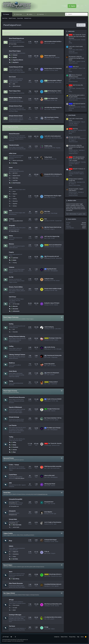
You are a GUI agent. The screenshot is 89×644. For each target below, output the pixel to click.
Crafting (11, 346)
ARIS (10, 483)
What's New (19, 14)
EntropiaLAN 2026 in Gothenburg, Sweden (54, 174)
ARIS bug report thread (50, 484)
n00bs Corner (13, 153)
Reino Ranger (54, 213)
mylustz (79, 207)
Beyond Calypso (8, 565)
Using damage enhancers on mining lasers (57, 574)
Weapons (14, 194)
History (11, 236)
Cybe (72, 209)
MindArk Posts (28, 18)
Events (11, 168)
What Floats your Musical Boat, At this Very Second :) (57, 604)
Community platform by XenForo (15, 640)
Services (14, 450)
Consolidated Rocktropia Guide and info (54, 584)
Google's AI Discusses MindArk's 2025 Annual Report (58, 399)
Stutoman (57, 57)
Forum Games (15, 605)
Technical (14, 55)
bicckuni (58, 281)
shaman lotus (77, 209)
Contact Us (57, 637)
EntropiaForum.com (43, 494)
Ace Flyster (53, 366)
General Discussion (14, 134)
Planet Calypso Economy (10, 391)
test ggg (46, 627)
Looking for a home (49, 279)
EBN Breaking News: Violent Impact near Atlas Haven (58, 91)
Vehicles (14, 206)
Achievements (15, 311)
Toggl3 (81, 204)
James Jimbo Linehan (60, 82)
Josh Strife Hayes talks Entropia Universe (54, 108)
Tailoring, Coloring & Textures (17, 355)
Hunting (11, 324)
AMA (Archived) (15, 86)
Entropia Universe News (15, 98)
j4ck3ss (53, 43)
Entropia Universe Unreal (16, 116)
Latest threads (72, 115)
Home (82, 637)
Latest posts (71, 31)
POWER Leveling (48, 146)
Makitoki (56, 305)
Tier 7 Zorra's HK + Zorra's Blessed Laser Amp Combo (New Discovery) (77, 36)
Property (11, 252)
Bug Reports (15, 62)
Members (42, 14)
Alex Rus (57, 606)
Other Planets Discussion (16, 583)
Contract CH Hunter (60, 247)
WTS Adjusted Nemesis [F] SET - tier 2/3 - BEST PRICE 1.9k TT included (77, 159)
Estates (14, 260)
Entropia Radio (13, 519)
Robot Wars (15, 178)
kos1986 (53, 504)
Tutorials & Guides (14, 145)
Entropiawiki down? (49, 502)
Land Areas (14, 258)
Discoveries (15, 309)
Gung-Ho (53, 553)
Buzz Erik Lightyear (20, 478)
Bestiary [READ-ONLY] (17, 221)
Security (14, 57)
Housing (14, 263)
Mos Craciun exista (55, 468)
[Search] (86, 6)
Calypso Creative (8, 533)
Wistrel (53, 119)
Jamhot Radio (15, 527)
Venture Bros (59, 258)
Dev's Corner (12, 77)
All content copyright (13, 641)
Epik (55, 514)
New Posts (5, 18)
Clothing (14, 199)
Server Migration (48, 512)
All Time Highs (15, 304)
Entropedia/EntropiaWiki (16, 499)
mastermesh (54, 384)
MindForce (12, 363)
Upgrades (14, 204)
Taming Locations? (51, 382)
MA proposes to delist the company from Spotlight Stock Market (76, 58)
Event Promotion (16, 183)
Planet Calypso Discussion (11, 127)
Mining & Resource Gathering (17, 336)
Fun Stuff (14, 608)
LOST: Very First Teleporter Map (52, 236)
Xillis (55, 159)
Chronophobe (69, 210)
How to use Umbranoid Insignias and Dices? (57, 245)
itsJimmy (53, 198)
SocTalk (11, 277)
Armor (13, 191)
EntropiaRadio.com (13, 523)
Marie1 (84, 228)
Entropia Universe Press (16, 106)
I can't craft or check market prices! (53, 136)
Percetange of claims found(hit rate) (55, 338)
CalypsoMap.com (15, 231)
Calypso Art (15, 552)
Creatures (12, 219)
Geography (12, 225)
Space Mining (15, 579)
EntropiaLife (12, 511)
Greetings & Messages (15, 615)
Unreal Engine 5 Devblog (51, 117)
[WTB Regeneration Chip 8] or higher (53, 196)
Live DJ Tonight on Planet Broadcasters (53, 522)
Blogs (11, 541)
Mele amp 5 (74, 67)
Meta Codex (47, 211)
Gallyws (53, 629)
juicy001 (52, 619)
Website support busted (50, 56)
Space (11, 572)
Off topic (11, 600)
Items (11, 187)
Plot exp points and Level (52, 256)
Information (7, 32)
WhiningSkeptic (54, 271)
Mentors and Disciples (17, 161)
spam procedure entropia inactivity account (54, 41)
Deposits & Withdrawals (15, 407)
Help (78, 637)
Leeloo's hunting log (49, 327)
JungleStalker (54, 357)
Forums (7, 14)
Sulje (56, 290)
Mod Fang (73, 129)
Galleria (11, 546)
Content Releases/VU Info (16, 67)
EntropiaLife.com (13, 515)
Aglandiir (57, 586)
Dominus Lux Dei (56, 445)
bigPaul (56, 420)
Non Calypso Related (9, 593)
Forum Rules (20, 18)
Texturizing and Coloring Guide (53, 355)
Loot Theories (13, 425)
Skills (10, 211)
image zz (52, 229)
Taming (11, 381)
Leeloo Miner (58, 329)
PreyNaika (54, 109)
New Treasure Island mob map (53, 227)
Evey (56, 100)
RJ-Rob (53, 238)
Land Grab (14, 180)
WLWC (13, 610)
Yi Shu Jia (47, 552)
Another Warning (50, 347)
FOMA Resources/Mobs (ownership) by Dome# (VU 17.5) (58, 466)
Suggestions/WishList (17, 60)
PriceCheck (15, 447)
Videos (13, 557)
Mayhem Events (16, 176)
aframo (57, 176)
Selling (13, 442)
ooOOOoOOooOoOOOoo (17, 46)
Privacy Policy (72, 637)
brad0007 (52, 375)
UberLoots (14, 306)
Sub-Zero (53, 411)
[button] (11, 14)
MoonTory (68, 209)
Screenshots (15, 554)
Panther (56, 340)
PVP (13, 329)
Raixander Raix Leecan (56, 576)
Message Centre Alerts (74, 137)
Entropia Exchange (14, 417)
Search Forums (12, 18)
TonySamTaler (58, 221)
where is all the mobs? (50, 475)
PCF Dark (6, 637)
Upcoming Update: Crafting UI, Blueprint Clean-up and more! (60, 81)
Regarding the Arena (50, 269)
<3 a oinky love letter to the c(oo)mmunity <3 (55, 617)
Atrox (46, 219)
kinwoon (53, 486)
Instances (12, 267)
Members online (72, 201)
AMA (13, 84)
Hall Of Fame (12, 297)
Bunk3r (57, 542)
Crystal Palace (13, 475)
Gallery (31, 14)
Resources (14, 201)
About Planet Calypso (15, 51)
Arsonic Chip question (49, 364)
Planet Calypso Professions (11, 317)
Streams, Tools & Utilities (16, 287)
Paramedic (14, 332)
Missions (11, 244)
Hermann (83, 209)
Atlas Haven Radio (16, 525)
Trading (11, 437)
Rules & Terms (64, 637)
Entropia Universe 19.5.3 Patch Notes (53, 69)
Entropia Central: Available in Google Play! (54, 289)
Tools (13, 196)
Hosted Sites (7, 493)
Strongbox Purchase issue (52, 409)
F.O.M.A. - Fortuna (14, 465)
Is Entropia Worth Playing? (50, 540)
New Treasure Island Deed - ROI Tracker (54, 418)
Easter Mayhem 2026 (51, 98)
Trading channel (48, 157)
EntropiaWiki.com (13, 503)
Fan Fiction (14, 559)
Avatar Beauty (13, 371)
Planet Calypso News (15, 91)
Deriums (68, 206)
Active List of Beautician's (52, 373)
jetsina (56, 70)
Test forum (12, 626)
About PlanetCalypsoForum (16, 38)
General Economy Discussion (17, 397)
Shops (13, 452)
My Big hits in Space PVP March (52, 303)
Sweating (14, 163)
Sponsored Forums (9, 458)
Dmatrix (83, 207)
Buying (13, 445)
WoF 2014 (14, 173)
